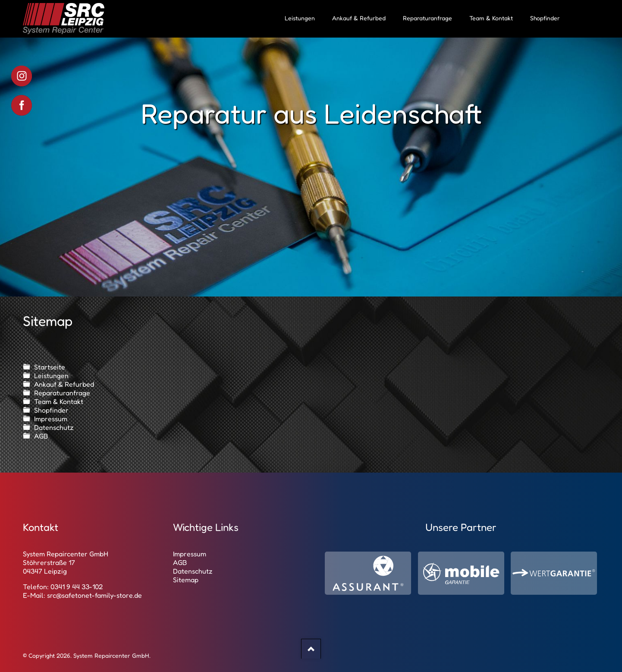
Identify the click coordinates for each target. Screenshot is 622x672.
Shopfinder (51, 410)
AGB (41, 436)
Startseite (50, 367)
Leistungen (51, 375)
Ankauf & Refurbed (64, 384)
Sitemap (186, 580)
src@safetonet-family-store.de (94, 595)
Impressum (51, 419)
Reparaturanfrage (62, 393)
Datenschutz (54, 427)
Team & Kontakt (59, 401)
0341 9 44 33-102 (77, 587)
